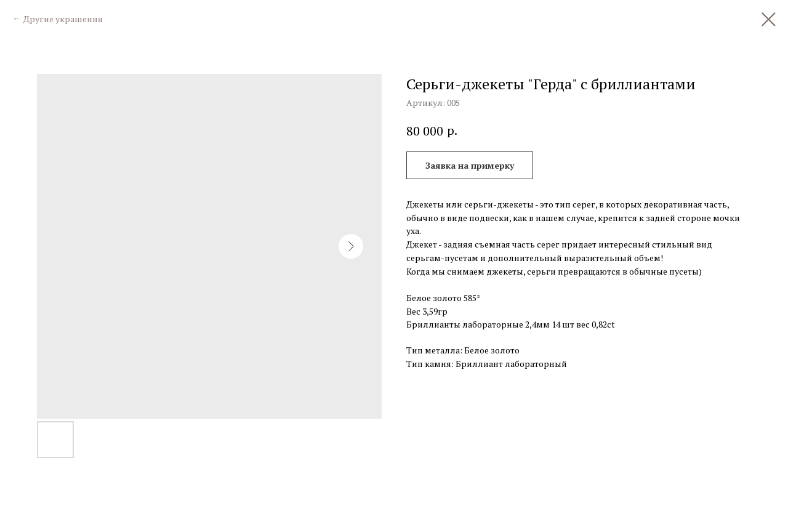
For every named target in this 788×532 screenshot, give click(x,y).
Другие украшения (63, 19)
